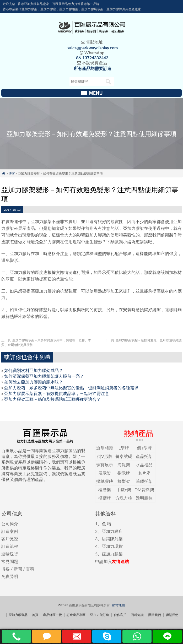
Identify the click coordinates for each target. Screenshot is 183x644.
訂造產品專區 (76, 615)
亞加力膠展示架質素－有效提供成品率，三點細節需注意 (57, 393)
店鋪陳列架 (112, 539)
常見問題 (10, 561)
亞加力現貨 (112, 546)
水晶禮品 (144, 465)
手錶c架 (124, 489)
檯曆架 (105, 489)
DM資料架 (144, 489)
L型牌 (124, 448)
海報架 (124, 465)
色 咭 (106, 524)
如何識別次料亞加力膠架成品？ (34, 370)
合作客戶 (120, 615)
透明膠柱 (144, 498)
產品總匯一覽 (52, 615)
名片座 (144, 473)
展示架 (105, 473)
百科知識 (137, 615)
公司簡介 (10, 524)
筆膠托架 (144, 481)
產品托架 (144, 456)
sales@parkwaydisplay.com (93, 48)
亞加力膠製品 (18, 615)
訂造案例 (10, 531)
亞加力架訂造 (100, 615)
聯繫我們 (172, 615)
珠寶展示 (105, 465)
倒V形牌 (105, 456)
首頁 (35, 615)
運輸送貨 (10, 554)
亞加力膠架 (112, 554)
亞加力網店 (112, 531)
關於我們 (155, 615)
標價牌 (105, 498)
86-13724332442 (92, 58)
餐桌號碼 (124, 456)
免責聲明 (10, 576)
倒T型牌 (144, 448)
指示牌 (124, 473)
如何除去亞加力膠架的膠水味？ (34, 382)
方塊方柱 (124, 498)
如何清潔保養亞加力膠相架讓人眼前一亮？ (44, 376)
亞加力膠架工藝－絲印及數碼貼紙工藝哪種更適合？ (52, 399)
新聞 (18, 569)
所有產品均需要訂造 (93, 68)
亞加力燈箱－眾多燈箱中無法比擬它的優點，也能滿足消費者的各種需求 (71, 388)
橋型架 (124, 481)
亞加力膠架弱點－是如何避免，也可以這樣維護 (143, 340)
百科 (30, 569)
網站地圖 (119, 605)
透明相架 (105, 448)
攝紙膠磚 (105, 481)
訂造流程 (10, 546)
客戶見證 (10, 539)
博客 (12, 173)
